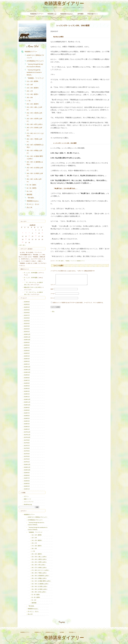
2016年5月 (27, 484)
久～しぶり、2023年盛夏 (31, 273)
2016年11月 (27, 467)
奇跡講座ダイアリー (64, 4)
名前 (52, 291)
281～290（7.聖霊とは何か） (34, 140)
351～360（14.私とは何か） (34, 180)
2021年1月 (27, 332)
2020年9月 (27, 342)
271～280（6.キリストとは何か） (35, 135)
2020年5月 (27, 353)
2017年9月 (27, 440)
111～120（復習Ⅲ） (33, 81)
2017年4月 (27, 454)
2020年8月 (27, 345)
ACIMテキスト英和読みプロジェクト (35, 56)
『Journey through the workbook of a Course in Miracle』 (34, 72)
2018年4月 (27, 421)
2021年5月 (27, 321)
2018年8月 (27, 410)
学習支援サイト (93, 14)
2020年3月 (27, 359)
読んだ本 (29, 207)
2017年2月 (27, 459)
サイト (52, 300)
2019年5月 (27, 386)
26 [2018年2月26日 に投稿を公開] (23, 242)
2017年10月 (27, 437)
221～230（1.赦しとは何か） (34, 108)
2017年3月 (27, 456)
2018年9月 (27, 408)
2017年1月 (27, 462)
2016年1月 (27, 489)
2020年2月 (27, 361)
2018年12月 (27, 399)
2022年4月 (27, 307)
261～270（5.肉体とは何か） (34, 129)
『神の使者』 (31, 198)
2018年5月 (27, 418)
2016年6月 (27, 481)
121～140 (30, 85)
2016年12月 (27, 464)
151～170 (30, 91)
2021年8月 (27, 313)
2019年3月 (27, 391)
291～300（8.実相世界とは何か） (35, 146)
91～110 (29, 191)
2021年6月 (27, 318)
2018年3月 (27, 424)
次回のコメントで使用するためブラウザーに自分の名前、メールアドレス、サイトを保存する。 (78, 305)
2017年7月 (27, 446)
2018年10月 (27, 405)
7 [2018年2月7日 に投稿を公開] (29, 233)
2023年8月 (27, 302)
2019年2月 (27, 394)
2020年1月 (27, 364)
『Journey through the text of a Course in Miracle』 (35, 65)
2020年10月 (27, 340)
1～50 (29, 101)
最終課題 (29, 194)
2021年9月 (27, 310)
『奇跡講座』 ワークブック (70, 261)
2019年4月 (27, 389)
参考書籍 (80, 14)
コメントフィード (29, 502)
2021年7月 (27, 315)
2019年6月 (27, 383)
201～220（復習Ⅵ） (33, 104)
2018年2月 (27, 427)
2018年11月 (27, 402)
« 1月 (20, 245)
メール (53, 296)
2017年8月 (27, 443)
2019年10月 (27, 372)
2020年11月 (27, 337)
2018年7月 (27, 413)
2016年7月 (27, 478)
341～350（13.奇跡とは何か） (35, 175)
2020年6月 (27, 351)
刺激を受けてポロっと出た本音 (32, 287)
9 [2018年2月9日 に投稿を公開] (36, 233)
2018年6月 (27, 416)
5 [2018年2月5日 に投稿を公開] (23, 233)
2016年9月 (27, 473)
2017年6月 (27, 448)
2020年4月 (27, 356)
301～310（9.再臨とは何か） (34, 152)
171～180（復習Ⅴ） (60, 261)
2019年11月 (27, 370)
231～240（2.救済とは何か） (34, 114)
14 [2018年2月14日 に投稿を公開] (29, 236)
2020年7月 (27, 348)
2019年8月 (27, 378)
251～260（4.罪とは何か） (35, 124)
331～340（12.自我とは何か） (35, 169)
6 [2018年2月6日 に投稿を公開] (26, 233)
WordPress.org (28, 504)
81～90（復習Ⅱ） (32, 188)
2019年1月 (27, 397)
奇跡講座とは (52, 14)
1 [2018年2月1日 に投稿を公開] (32, 230)
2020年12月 (27, 334)
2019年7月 (27, 380)
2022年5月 (27, 304)
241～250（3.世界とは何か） (34, 120)
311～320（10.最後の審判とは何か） (35, 157)
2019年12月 (27, 367)
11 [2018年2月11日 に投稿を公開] (42, 233)
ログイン (26, 496)
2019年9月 (27, 375)
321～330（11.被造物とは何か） (35, 163)
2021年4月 (27, 323)
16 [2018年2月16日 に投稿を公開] (36, 236)
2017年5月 (27, 451)
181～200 (30, 97)
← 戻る (53, 314)
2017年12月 (27, 432)
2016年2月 (27, 486)
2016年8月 (27, 475)
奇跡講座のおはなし (67, 14)
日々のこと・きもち (33, 204)
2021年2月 (27, 329)
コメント (53, 287)
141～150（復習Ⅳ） (33, 88)
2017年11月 (27, 435)
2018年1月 (27, 429)
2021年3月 (27, 326)
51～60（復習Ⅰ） (32, 185)
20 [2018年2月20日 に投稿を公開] (26, 239)
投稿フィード (27, 499)
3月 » (24, 245)
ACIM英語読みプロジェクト (35, 61)
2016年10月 (27, 470)
